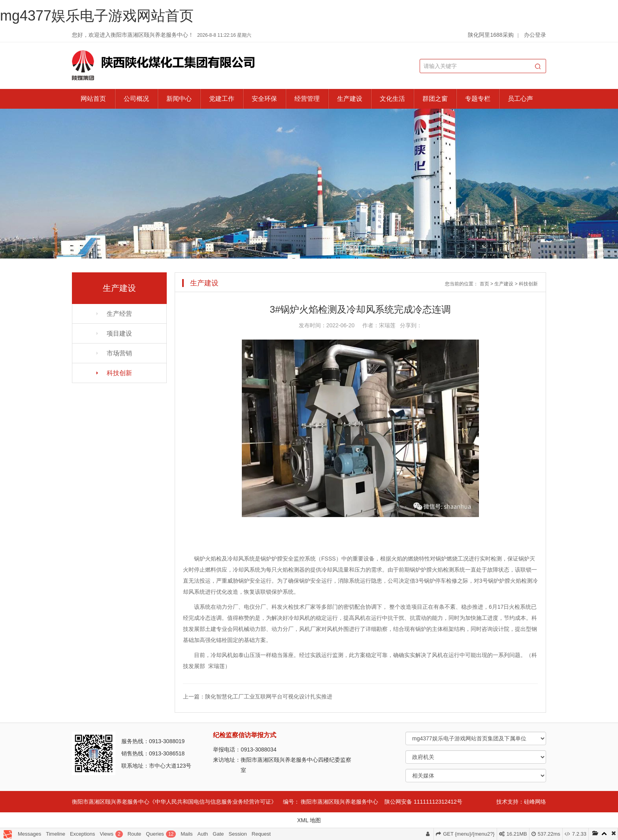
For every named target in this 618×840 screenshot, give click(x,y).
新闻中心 (179, 99)
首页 (484, 284)
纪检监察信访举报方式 (245, 735)
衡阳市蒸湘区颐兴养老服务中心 (339, 802)
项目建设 (119, 333)
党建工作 (222, 99)
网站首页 (93, 99)
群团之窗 (435, 99)
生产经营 (119, 314)
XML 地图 (309, 820)
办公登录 (535, 35)
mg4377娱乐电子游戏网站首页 (97, 16)
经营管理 (307, 99)
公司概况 (136, 99)
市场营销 (119, 353)
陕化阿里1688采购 (491, 35)
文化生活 (392, 99)
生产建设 (350, 99)
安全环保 (264, 99)
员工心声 (520, 99)
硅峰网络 (535, 802)
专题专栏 (478, 99)
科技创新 (119, 373)
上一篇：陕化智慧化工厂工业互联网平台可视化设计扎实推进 (258, 697)
